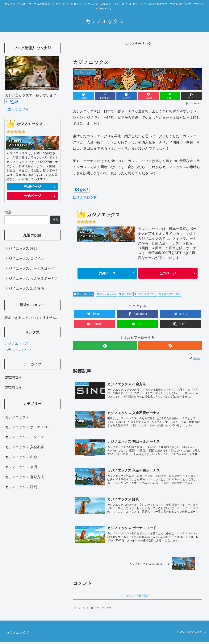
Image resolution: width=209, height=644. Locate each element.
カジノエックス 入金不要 (25, 447)
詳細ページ (107, 273)
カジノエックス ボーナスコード (30, 268)
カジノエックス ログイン (25, 259)
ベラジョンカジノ (18, 350)
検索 (8, 212)
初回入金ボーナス (170, 294)
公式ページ (168, 273)
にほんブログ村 (85, 197)
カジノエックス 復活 (21, 467)
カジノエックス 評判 (21, 248)
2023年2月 (13, 377)
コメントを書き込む (138, 597)
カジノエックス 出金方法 (25, 289)
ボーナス (125, 294)
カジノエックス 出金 (21, 457)
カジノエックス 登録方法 (25, 477)
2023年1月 (13, 387)
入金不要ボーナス (145, 294)
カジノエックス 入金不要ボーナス (31, 279)
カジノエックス (84, 294)
